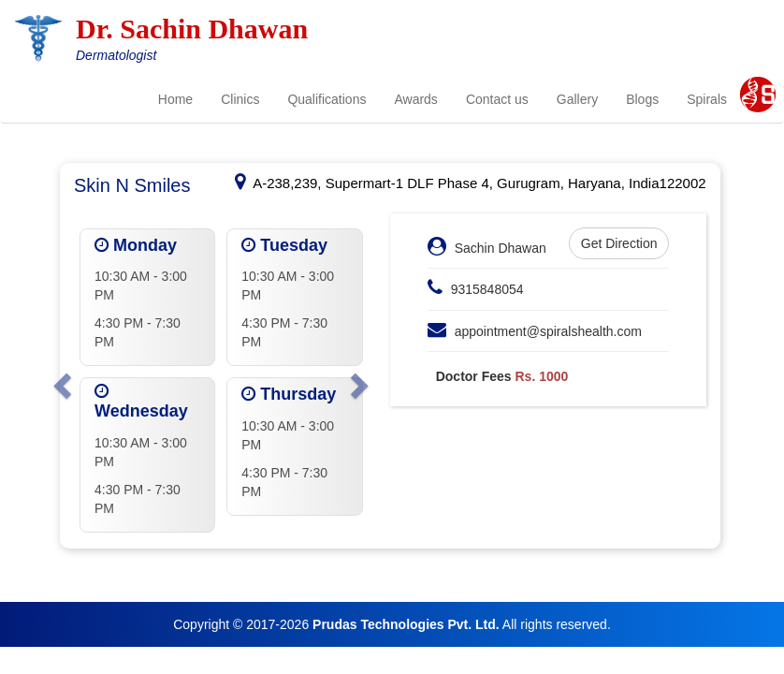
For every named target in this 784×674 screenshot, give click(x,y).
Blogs (642, 99)
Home (175, 99)
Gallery (577, 99)
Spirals (707, 99)
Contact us (497, 99)
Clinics (240, 99)
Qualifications (327, 99)
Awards (415, 99)
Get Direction (619, 243)
